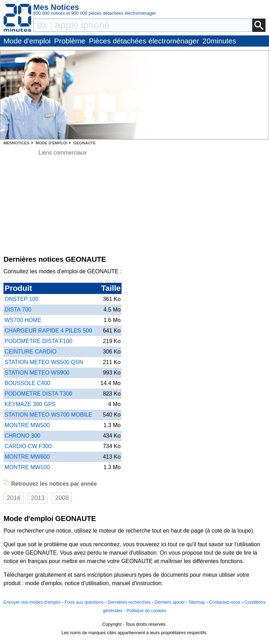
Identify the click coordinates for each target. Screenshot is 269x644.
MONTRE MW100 (27, 467)
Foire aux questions (84, 602)
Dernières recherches (129, 602)
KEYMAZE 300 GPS (30, 404)
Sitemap (197, 602)
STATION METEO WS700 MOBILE (48, 415)
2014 (13, 498)
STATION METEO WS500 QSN (44, 362)
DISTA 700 (18, 310)
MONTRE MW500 (27, 425)
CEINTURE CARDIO (30, 352)
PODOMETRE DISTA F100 (39, 341)
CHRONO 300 (22, 436)
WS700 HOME (23, 320)
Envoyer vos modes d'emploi (32, 602)
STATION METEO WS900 (37, 373)
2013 (38, 498)
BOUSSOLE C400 (27, 383)
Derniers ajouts (170, 602)
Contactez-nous (225, 602)
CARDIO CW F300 (28, 446)
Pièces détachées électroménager (144, 41)
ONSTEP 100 (22, 299)
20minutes (219, 41)
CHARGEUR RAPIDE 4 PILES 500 (48, 331)
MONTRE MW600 (27, 457)
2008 (62, 498)
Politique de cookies (146, 611)
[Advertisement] (63, 206)
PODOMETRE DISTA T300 (38, 394)
